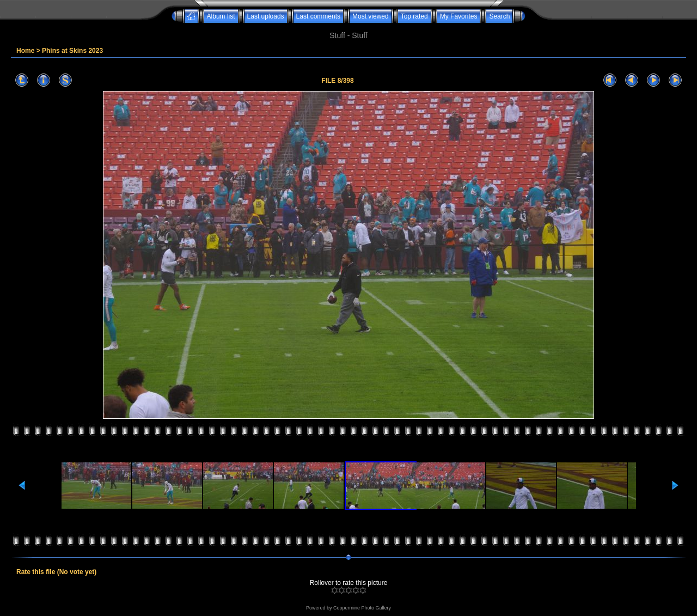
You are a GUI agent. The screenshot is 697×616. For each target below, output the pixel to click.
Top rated (414, 16)
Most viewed (371, 16)
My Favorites (459, 16)
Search (499, 16)
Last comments (318, 16)
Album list (221, 16)
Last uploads (266, 16)
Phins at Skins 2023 (72, 51)
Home (25, 51)
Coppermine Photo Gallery (362, 608)
